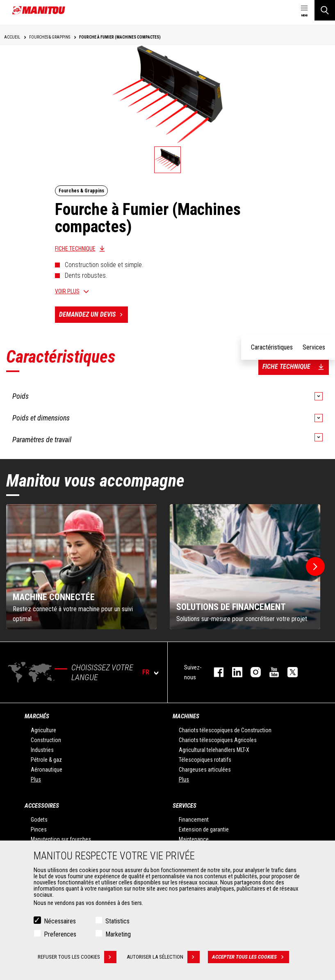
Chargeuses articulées (205, 770)
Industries (42, 750)
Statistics (117, 922)
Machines (186, 716)
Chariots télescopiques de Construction (225, 730)
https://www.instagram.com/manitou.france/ (252, 672)
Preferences (60, 935)
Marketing (118, 935)
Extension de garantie (204, 829)
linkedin (233, 672)
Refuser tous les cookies (77, 958)
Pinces (39, 829)
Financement (194, 820)
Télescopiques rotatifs (205, 760)
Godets (39, 820)
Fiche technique (75, 249)
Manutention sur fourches (61, 839)
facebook (215, 672)
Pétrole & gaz (46, 760)
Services (185, 806)
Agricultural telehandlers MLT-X (214, 750)
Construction (46, 740)
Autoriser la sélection (163, 958)
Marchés (37, 716)
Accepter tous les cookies (251, 958)
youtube (270, 672)
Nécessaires (60, 922)
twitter (288, 672)
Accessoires (42, 806)
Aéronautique (47, 770)
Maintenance (194, 839)
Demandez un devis (93, 315)
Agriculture (43, 730)
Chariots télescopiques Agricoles (218, 740)
